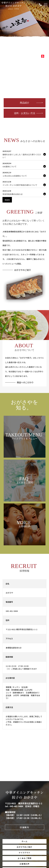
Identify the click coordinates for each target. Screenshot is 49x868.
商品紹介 (25, 103)
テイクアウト (25, 853)
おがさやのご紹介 (23, 270)
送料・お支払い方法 (25, 113)
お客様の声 (24, 864)
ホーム (24, 841)
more (7, 200)
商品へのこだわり (25, 382)
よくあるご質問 (24, 858)
